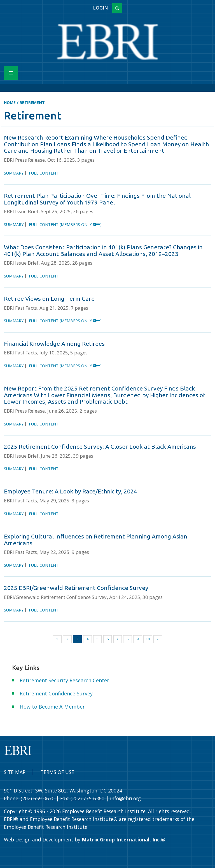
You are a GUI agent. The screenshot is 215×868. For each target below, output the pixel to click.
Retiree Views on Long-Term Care (49, 298)
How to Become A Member (52, 707)
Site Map (15, 772)
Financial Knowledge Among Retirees (54, 344)
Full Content (44, 173)
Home (10, 103)
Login (100, 8)
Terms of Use (57, 772)
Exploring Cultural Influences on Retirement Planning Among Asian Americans (96, 540)
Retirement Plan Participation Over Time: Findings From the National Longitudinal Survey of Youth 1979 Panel (97, 199)
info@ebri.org (125, 798)
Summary (14, 173)
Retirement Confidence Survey (56, 693)
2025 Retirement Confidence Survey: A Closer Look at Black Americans (100, 446)
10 (148, 639)
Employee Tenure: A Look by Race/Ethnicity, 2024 (71, 491)
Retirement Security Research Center (64, 680)
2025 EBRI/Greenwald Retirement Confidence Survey (76, 588)
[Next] (158, 639)
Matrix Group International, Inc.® (123, 839)
